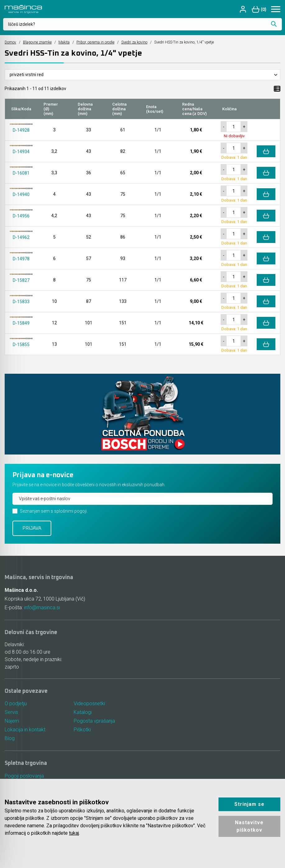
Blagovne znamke (37, 42)
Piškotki (82, 730)
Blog (10, 738)
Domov (10, 42)
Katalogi (83, 712)
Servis (11, 712)
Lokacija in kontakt (25, 730)
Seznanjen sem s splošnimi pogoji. (54, 511)
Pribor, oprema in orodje (95, 42)
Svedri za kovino (134, 42)
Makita (64, 42)
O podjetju (16, 704)
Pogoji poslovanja (24, 776)
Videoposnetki (89, 704)
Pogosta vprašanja (94, 721)
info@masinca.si (42, 608)
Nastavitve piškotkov (249, 826)
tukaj (74, 833)
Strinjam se (249, 804)
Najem (12, 721)
